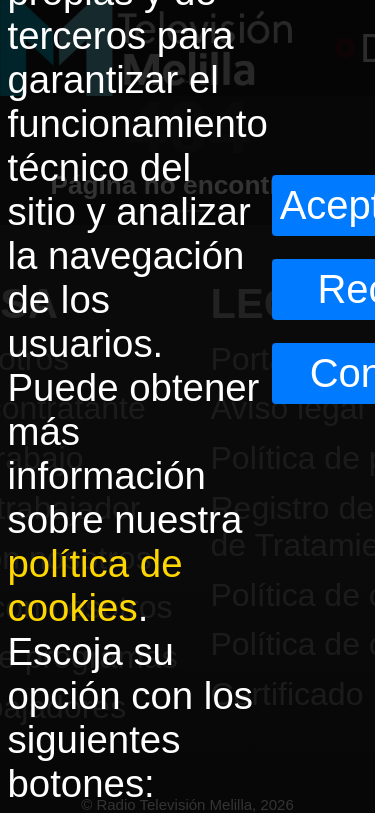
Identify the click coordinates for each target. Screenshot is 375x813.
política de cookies (95, 585)
